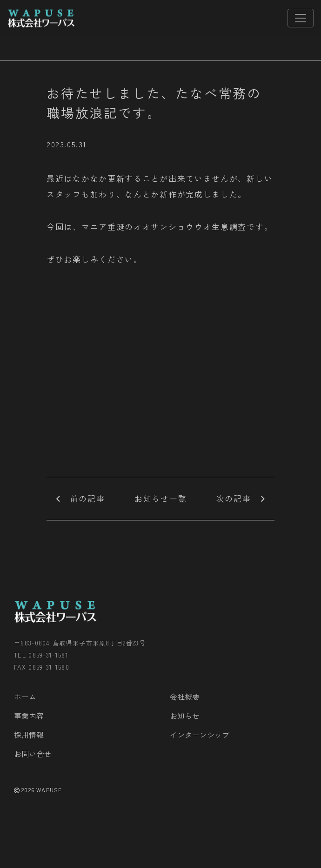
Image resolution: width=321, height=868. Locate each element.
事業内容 (29, 716)
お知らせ (185, 716)
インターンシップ (200, 735)
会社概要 (185, 697)
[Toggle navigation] (301, 18)
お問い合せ (33, 754)
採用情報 (29, 735)
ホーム (25, 697)
